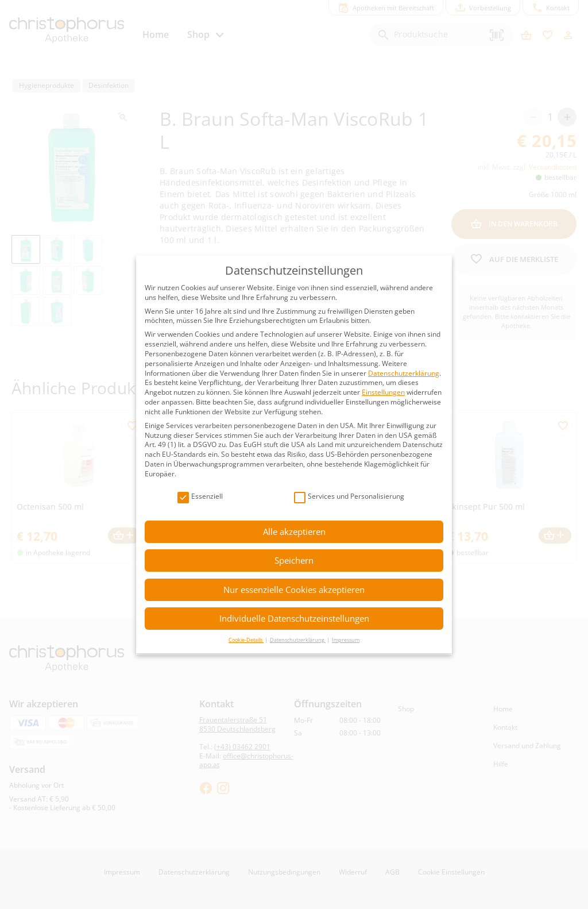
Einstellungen (383, 392)
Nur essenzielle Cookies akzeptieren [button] (294, 590)
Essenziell (200, 497)
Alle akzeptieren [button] (294, 531)
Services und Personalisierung (349, 497)
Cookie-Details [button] (246, 640)
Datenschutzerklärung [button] (298, 640)
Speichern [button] (294, 560)
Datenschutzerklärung (404, 373)
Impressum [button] (346, 640)
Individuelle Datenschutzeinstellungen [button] (294, 618)
